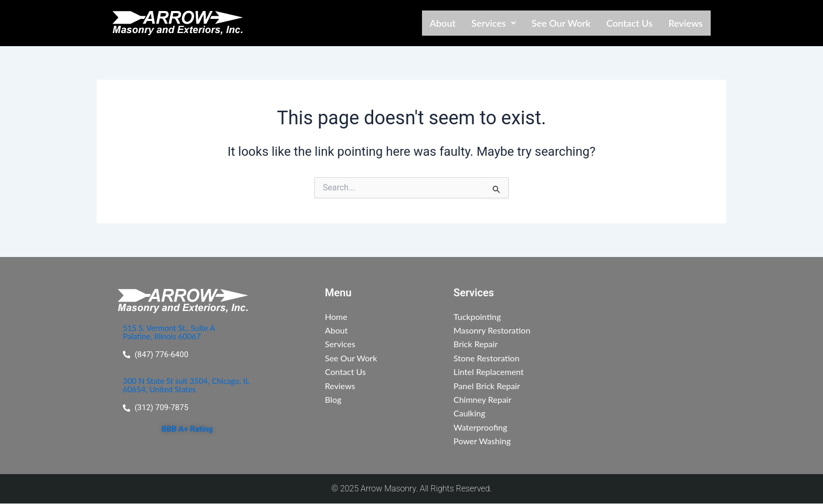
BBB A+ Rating (187, 430)
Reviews (685, 23)
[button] (494, 23)
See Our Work (561, 23)
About (443, 23)
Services (494, 23)
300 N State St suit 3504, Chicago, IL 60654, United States (186, 386)
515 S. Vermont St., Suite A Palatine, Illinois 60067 (172, 332)
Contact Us (629, 23)
